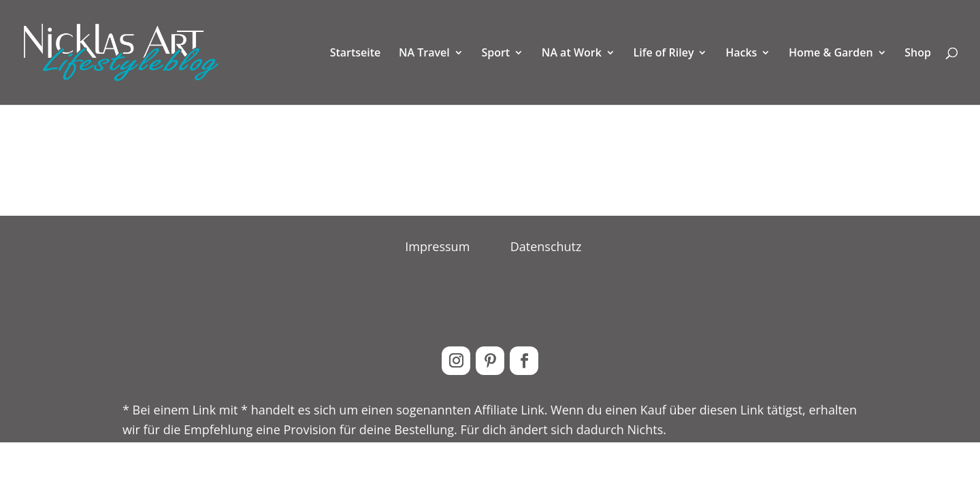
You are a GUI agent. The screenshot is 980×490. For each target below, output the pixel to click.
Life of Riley (664, 54)
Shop (918, 54)
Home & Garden (831, 54)
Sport (495, 54)
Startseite (356, 54)
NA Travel (424, 54)
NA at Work (572, 54)
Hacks (741, 54)
